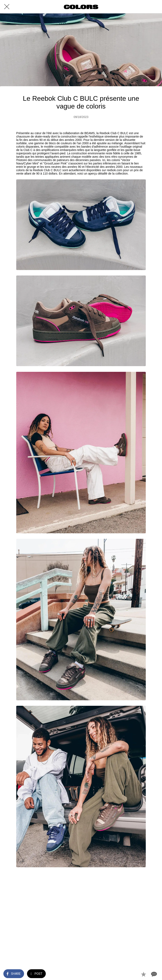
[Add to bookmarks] (143, 974)
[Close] (7, 7)
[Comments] (154, 974)
